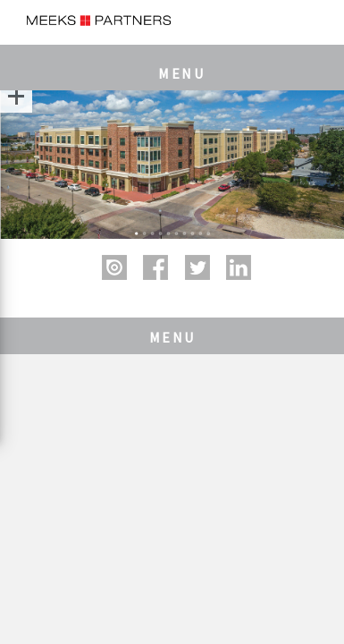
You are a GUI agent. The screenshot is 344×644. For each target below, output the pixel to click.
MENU (181, 73)
